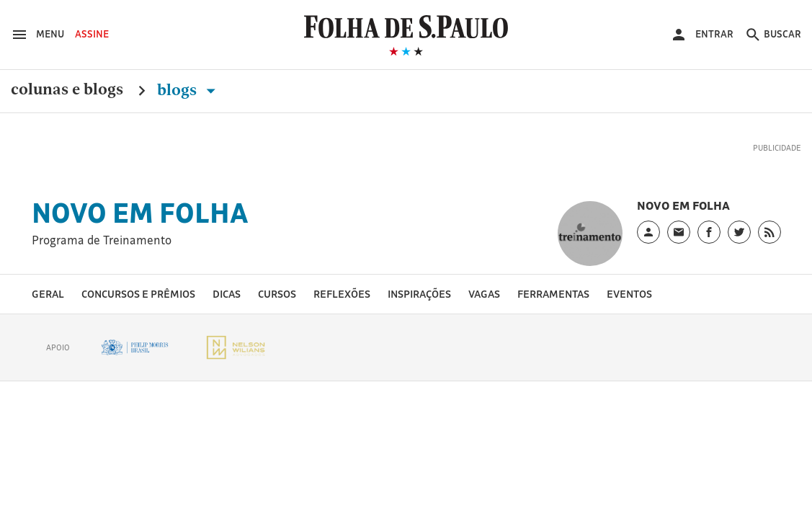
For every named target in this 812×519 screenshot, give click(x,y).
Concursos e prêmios (138, 294)
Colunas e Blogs (67, 90)
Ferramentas (553, 294)
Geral (48, 294)
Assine (92, 34)
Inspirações (419, 294)
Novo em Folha (140, 213)
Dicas (227, 294)
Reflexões (342, 294)
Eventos (629, 294)
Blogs (189, 90)
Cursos (277, 294)
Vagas (484, 294)
